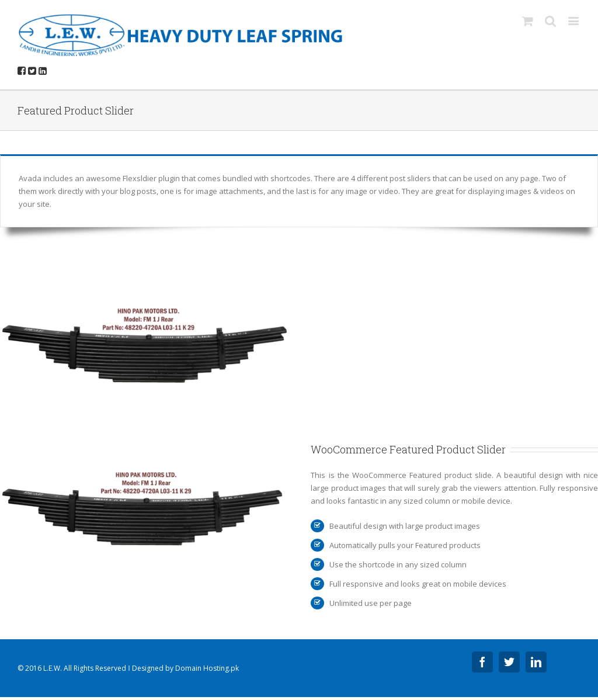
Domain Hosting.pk (207, 668)
